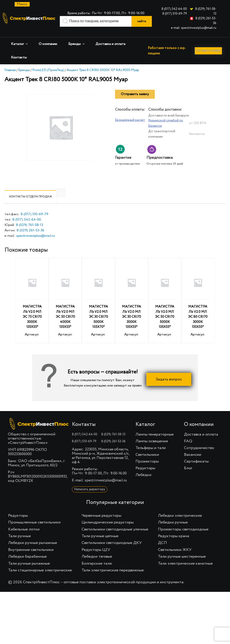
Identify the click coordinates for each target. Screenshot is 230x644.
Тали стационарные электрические (40, 578)
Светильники (147, 462)
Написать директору (90, 497)
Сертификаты (196, 469)
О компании (48, 44)
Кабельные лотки (24, 537)
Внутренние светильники (31, 557)
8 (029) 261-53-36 (30, 238)
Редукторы (145, 476)
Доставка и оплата (110, 44)
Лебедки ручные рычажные (33, 550)
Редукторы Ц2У (96, 557)
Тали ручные (19, 544)
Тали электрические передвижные (113, 578)
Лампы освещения (152, 449)
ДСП (162, 550)
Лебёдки (143, 483)
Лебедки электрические (180, 523)
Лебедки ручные (173, 530)
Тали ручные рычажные (29, 571)
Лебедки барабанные (27, 564)
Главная (10, 78)
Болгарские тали (97, 571)
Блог (188, 476)
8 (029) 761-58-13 (30, 233)
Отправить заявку (135, 102)
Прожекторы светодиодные (183, 537)
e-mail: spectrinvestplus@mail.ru (194, 28)
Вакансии (193, 462)
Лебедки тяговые (97, 564)
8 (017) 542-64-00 (174, 9)
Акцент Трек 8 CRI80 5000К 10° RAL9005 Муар (103, 78)
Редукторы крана (174, 544)
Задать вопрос (169, 387)
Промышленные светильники (34, 530)
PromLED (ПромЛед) (48, 78)
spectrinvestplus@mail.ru (35, 244)
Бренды (77, 44)
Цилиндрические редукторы (108, 530)
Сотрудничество (199, 456)
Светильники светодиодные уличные (115, 537)
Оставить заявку (21, 68)
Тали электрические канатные (185, 571)
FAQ (188, 449)
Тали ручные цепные (100, 544)
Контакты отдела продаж (31, 204)
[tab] (31, 204)
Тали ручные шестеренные (182, 564)
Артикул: (32, 309)
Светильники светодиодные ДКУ (112, 550)
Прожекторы (147, 469)
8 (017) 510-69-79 (175, 14)
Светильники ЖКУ (175, 557)
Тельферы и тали (151, 456)
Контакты (19, 58)
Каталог (20, 44)
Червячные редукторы (101, 523)
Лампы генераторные (155, 442)
